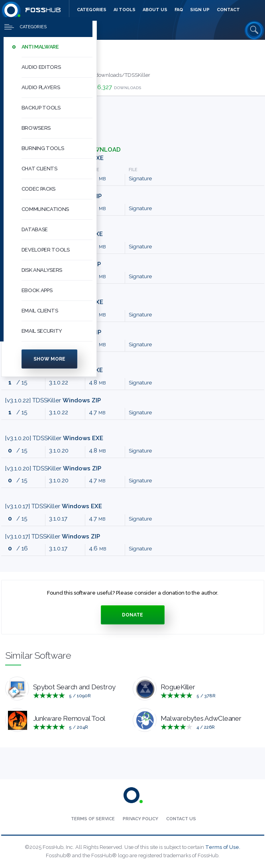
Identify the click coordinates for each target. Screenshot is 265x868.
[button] (57, 50)
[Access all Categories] (92, 10)
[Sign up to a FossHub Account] (200, 10)
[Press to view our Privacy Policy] (140, 819)
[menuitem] (49, 50)
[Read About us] (155, 10)
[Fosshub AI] (125, 10)
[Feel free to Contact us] (228, 10)
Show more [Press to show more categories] (49, 362)
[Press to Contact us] (181, 819)
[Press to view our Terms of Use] (93, 819)
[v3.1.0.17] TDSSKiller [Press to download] (54, 506)
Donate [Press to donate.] (132, 615)
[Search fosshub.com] (254, 30)
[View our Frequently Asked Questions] (179, 10)
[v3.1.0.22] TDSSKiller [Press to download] (53, 400)
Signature (140, 178)
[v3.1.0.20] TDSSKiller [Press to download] (54, 438)
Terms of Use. (223, 847)
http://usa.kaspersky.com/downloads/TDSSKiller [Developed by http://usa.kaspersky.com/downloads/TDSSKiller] (91, 75)
